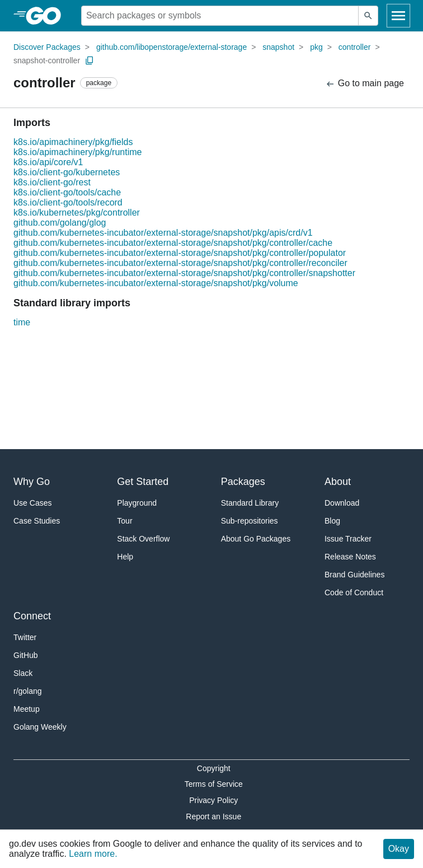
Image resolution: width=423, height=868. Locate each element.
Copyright (214, 768)
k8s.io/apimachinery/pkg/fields (73, 142)
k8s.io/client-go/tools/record (68, 202)
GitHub (26, 655)
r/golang (28, 691)
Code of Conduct (354, 592)
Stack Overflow (143, 539)
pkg (316, 47)
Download (342, 503)
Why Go (32, 482)
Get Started (143, 482)
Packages (243, 482)
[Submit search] (368, 16)
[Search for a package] (220, 16)
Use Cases (32, 503)
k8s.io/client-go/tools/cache (67, 192)
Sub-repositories (250, 521)
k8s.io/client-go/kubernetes (67, 172)
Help (125, 557)
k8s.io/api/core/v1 (48, 162)
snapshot (278, 47)
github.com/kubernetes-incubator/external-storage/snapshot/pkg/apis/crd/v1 (163, 233)
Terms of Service (214, 784)
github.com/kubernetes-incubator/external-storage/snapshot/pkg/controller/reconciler (180, 263)
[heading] (47, 16)
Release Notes (350, 557)
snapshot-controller (47, 60)
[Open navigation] (398, 16)
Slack (23, 673)
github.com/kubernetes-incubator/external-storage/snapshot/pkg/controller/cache (173, 243)
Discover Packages (47, 47)
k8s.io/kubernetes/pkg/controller (77, 213)
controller (355, 47)
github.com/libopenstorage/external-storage (171, 47)
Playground (137, 503)
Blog (332, 521)
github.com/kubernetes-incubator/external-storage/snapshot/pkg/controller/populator (180, 253)
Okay (399, 849)
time (22, 322)
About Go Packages (256, 539)
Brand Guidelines (354, 575)
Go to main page (365, 84)
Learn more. (93, 854)
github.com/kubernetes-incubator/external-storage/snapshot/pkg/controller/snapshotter (184, 273)
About (338, 482)
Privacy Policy (213, 800)
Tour (124, 521)
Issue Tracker (348, 539)
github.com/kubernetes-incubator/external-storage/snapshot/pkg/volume (156, 283)
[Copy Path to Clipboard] (90, 60)
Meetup (27, 709)
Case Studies (37, 521)
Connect (32, 616)
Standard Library (250, 503)
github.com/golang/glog (60, 223)
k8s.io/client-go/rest (52, 182)
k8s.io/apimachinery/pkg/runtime (77, 152)
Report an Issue (213, 816)
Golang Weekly (40, 727)
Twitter (25, 637)
